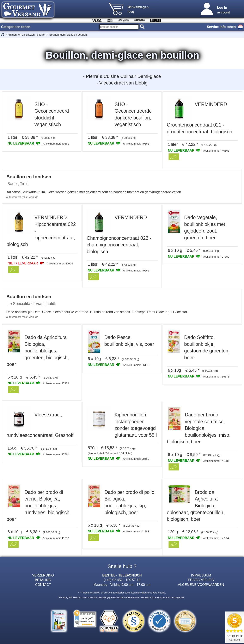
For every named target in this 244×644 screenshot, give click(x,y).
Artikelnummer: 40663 (216, 151)
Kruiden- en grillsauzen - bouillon (27, 35)
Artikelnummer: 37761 (56, 454)
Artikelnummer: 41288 (136, 531)
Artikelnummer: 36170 (136, 365)
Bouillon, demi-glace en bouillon (68, 35)
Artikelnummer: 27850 (216, 257)
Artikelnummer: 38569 (136, 459)
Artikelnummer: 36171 (216, 377)
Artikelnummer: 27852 (56, 383)
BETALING (43, 580)
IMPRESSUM (201, 575)
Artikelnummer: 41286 (216, 461)
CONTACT (43, 585)
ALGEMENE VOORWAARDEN (201, 585)
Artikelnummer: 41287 (56, 538)
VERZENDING (43, 575)
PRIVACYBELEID (201, 580)
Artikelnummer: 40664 (60, 264)
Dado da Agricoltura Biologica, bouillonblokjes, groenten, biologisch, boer (38, 351)
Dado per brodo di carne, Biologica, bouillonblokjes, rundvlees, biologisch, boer (38, 506)
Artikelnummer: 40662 (136, 144)
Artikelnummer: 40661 (56, 144)
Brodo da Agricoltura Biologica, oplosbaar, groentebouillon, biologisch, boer (196, 506)
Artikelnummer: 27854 (216, 538)
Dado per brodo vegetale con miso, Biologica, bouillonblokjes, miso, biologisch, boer (199, 428)
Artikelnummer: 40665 (136, 271)
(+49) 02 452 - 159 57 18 (122, 580)
